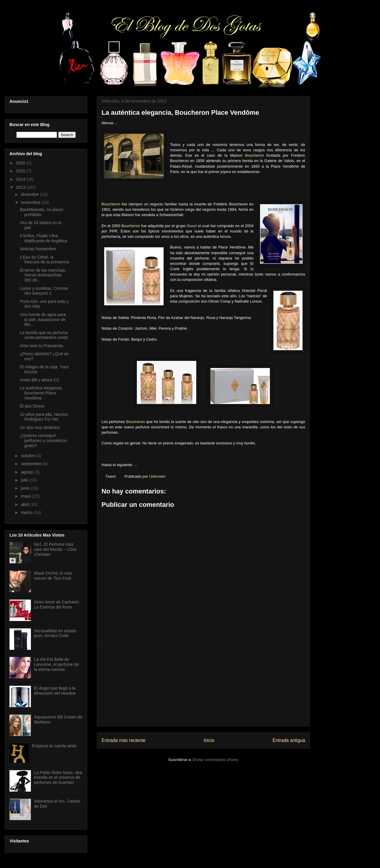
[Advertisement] (203, 685)
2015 (21, 171)
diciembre (30, 194)
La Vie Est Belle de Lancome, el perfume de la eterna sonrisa (57, 664)
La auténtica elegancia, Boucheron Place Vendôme (41, 393)
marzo (27, 512)
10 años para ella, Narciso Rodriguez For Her (44, 417)
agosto (28, 472)
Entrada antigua (289, 740)
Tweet (111, 476)
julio (25, 480)
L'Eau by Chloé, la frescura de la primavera (45, 260)
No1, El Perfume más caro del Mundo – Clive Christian (55, 549)
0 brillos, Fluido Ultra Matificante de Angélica (43, 238)
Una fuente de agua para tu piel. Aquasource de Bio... (43, 320)
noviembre (31, 202)
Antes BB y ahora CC (40, 380)
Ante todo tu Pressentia (42, 346)
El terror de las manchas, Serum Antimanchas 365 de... (43, 275)
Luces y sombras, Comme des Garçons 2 (44, 291)
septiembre (32, 464)
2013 (21, 187)
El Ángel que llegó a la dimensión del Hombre (55, 691)
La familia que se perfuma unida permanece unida (44, 335)
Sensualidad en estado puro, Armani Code (55, 633)
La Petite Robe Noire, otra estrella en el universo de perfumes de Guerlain (58, 778)
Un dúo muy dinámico (40, 427)
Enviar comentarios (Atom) (216, 760)
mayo (26, 496)
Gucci (192, 226)
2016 (21, 163)
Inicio (209, 740)
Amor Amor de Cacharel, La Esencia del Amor (57, 604)
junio (26, 488)
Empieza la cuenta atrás (54, 746)
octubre (28, 456)
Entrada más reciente (123, 740)
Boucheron (255, 155)
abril (25, 504)
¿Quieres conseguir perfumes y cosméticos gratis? (43, 441)
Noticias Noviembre (38, 249)
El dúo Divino (32, 406)
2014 (21, 179)
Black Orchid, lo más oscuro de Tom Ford (53, 576)
